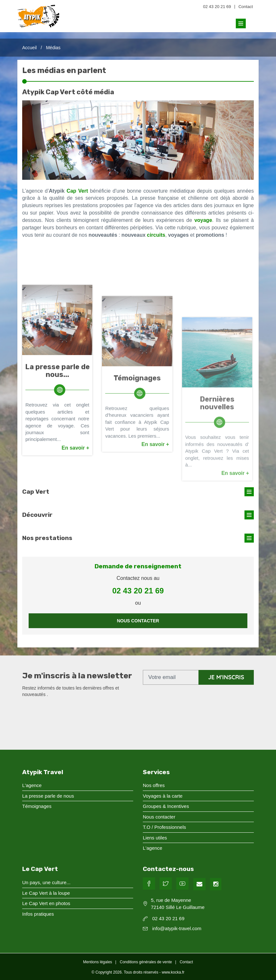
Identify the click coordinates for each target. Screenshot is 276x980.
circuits (156, 235)
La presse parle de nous (48, 796)
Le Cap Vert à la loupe (46, 893)
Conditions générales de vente (146, 962)
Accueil (29, 48)
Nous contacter (138, 621)
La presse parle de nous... (57, 471)
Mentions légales (97, 962)
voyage (203, 220)
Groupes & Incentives (166, 806)
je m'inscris (226, 677)
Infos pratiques (38, 914)
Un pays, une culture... (46, 882)
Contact (246, 7)
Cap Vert (77, 191)
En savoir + (76, 548)
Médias (53, 48)
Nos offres (154, 785)
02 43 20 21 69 (217, 7)
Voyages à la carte (163, 796)
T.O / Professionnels (164, 827)
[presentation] (71, 713)
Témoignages (137, 488)
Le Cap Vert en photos (46, 903)
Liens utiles (155, 838)
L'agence (32, 785)
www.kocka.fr (173, 972)
